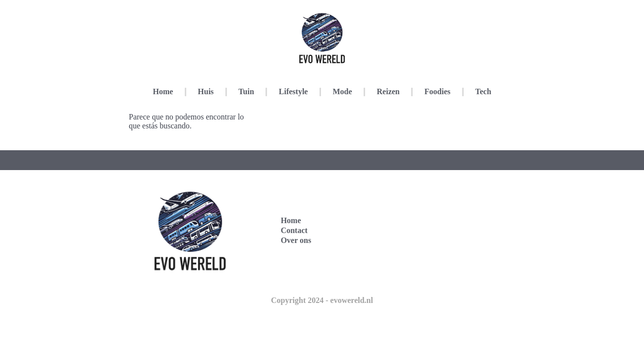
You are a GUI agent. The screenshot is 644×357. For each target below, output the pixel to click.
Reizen (388, 91)
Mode (342, 91)
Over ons (296, 240)
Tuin (246, 91)
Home (163, 91)
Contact (294, 230)
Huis (206, 91)
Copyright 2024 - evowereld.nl (322, 300)
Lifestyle (294, 91)
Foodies (437, 91)
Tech (483, 91)
